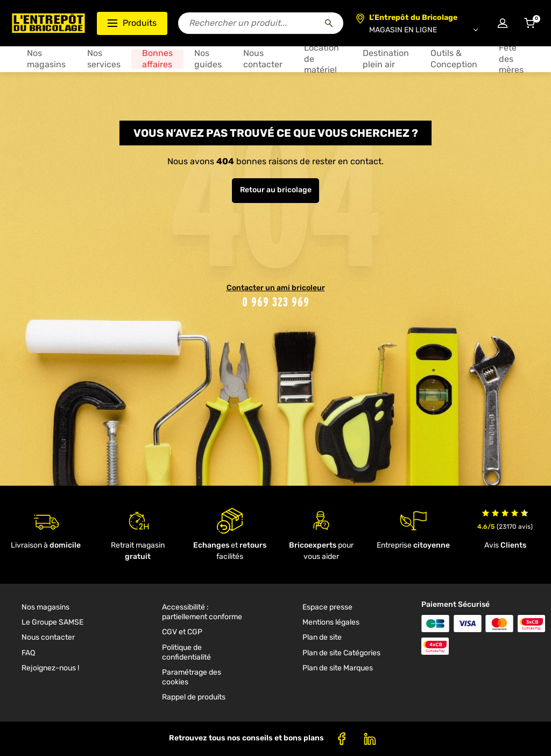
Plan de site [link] (322, 637)
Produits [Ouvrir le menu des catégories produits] (132, 23)
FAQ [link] (28, 653)
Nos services (104, 59)
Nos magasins (46, 59)
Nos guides (208, 59)
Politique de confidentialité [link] (186, 652)
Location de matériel (322, 59)
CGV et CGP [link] (182, 632)
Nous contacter (263, 59)
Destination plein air (386, 59)
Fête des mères (511, 59)
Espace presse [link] (327, 607)
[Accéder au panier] (529, 23)
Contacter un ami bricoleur (276, 288)
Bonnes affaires (157, 59)
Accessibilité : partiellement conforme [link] (202, 612)
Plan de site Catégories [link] (341, 653)
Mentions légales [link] (331, 622)
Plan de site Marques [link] (338, 668)
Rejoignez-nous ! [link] (50, 668)
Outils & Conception (454, 59)
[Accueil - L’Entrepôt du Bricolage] (48, 23)
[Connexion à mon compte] (503, 23)
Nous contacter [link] (48, 637)
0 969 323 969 (276, 302)
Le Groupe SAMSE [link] (52, 622)
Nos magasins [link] (45, 607)
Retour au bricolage (276, 190)
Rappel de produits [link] (194, 697)
